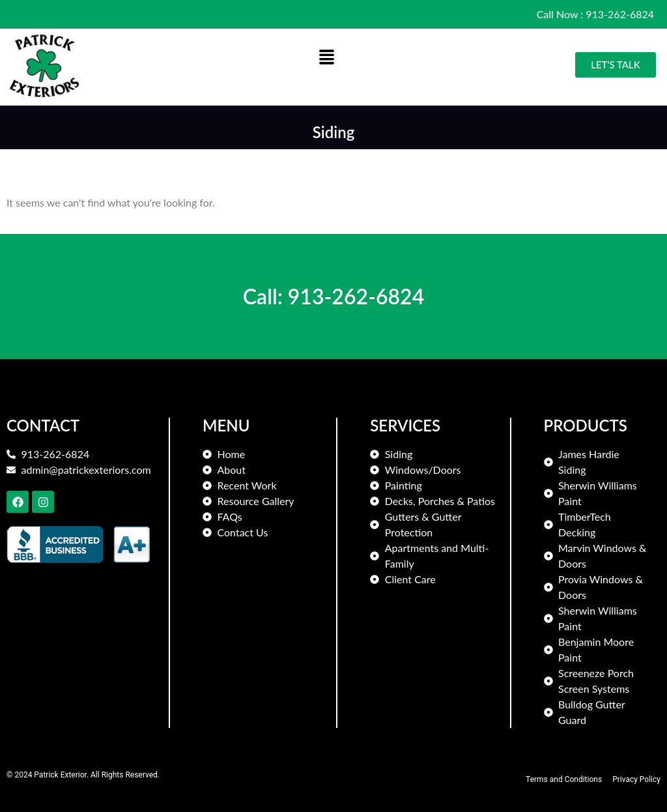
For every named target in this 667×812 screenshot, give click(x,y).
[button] (327, 58)
